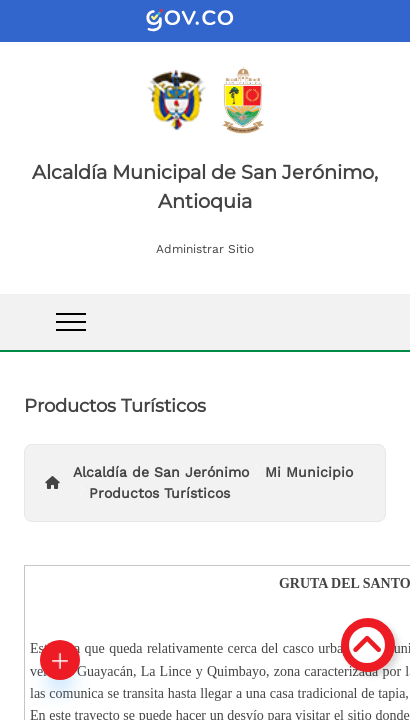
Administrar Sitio (205, 249)
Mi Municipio (309, 472)
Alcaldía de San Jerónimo (161, 472)
